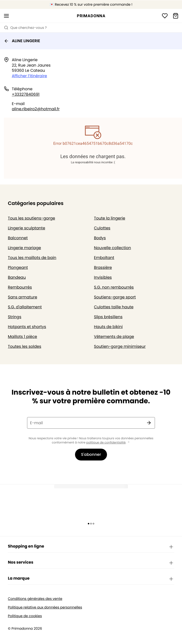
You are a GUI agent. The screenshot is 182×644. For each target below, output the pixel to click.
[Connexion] (165, 16)
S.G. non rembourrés (114, 287)
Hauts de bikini (108, 327)
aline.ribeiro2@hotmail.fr (36, 109)
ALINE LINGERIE (22, 41)
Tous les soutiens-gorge (31, 218)
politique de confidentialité (106, 443)
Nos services (91, 563)
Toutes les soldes (25, 346)
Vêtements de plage (114, 337)
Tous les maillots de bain (32, 258)
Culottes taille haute (114, 307)
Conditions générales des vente (35, 599)
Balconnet (18, 238)
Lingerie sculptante (27, 228)
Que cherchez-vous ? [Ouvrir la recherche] (25, 28)
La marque (91, 579)
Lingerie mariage (24, 248)
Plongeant (18, 267)
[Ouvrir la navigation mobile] (6, 16)
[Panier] (176, 16)
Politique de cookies (25, 616)
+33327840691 (26, 94)
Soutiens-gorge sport (115, 297)
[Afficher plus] (129, 442)
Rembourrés (20, 287)
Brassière (103, 267)
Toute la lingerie (110, 218)
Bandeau (17, 277)
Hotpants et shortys (27, 327)
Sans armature (23, 297)
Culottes (102, 228)
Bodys (100, 238)
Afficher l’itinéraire (29, 76)
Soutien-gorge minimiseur (120, 346)
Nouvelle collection (112, 248)
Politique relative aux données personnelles (45, 607)
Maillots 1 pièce (23, 337)
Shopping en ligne (91, 547)
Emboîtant (104, 258)
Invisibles (103, 277)
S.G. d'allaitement (25, 307)
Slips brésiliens (108, 317)
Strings (15, 317)
